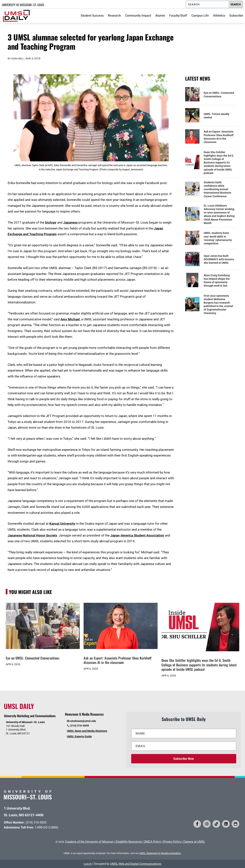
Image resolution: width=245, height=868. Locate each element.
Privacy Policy (172, 842)
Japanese (70, 222)
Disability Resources (129, 842)
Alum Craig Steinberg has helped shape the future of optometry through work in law (217, 281)
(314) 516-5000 (36, 822)
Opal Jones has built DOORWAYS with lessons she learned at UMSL (219, 259)
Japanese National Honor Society (32, 535)
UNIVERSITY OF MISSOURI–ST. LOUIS (23, 5)
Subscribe (236, 16)
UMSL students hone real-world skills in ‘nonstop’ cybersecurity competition (218, 238)
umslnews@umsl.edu (83, 721)
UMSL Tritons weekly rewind (217, 116)
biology (51, 222)
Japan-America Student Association (137, 535)
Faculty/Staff (178, 16)
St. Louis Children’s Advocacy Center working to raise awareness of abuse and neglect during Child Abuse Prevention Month (219, 214)
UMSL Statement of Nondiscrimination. (160, 853)
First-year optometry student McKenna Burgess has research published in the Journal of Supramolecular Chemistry (218, 304)
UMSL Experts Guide (79, 736)
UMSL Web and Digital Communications (136, 864)
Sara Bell (18, 59)
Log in (88, 864)
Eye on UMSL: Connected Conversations (219, 95)
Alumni (160, 16)
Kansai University (62, 524)
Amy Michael (70, 319)
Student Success (92, 16)
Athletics (219, 16)
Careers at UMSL (194, 842)
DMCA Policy (153, 842)
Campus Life (200, 16)
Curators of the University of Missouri (89, 842)
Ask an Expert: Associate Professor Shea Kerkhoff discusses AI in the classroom (219, 137)
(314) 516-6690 (79, 726)
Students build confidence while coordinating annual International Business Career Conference (217, 189)
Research (114, 16)
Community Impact (138, 16)
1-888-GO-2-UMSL (47, 827)
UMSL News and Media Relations (87, 731)
